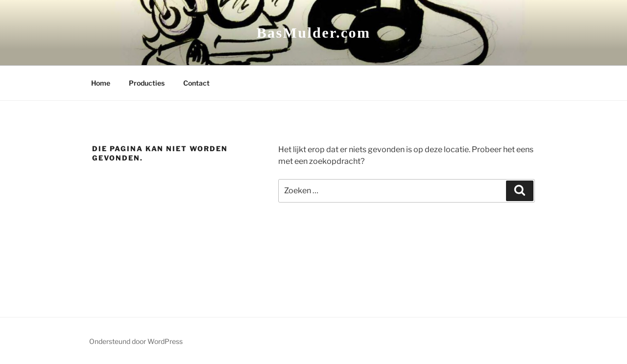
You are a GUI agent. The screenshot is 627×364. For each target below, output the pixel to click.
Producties (147, 83)
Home (101, 83)
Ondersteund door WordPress (136, 341)
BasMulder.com (314, 33)
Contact (196, 83)
